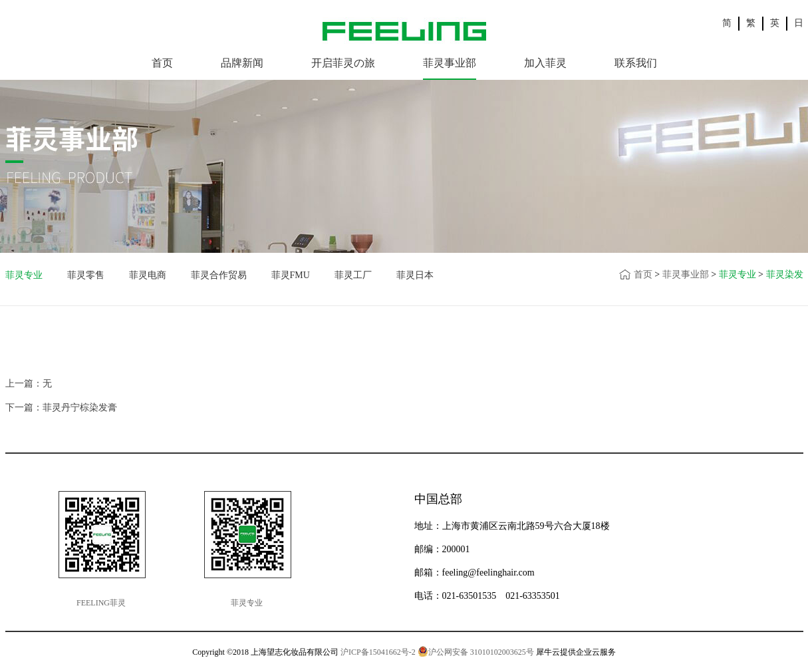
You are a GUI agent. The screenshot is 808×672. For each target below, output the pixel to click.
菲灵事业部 (686, 274)
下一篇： (61, 408)
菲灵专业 (738, 274)
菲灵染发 (785, 274)
